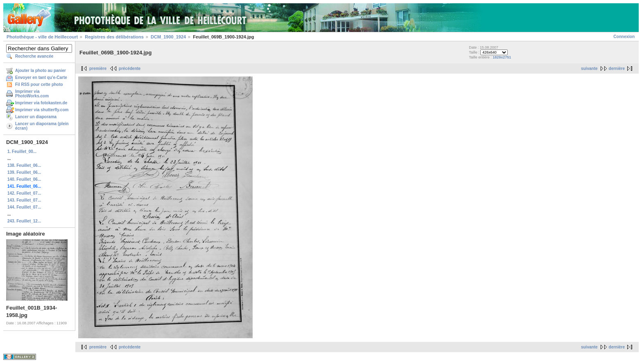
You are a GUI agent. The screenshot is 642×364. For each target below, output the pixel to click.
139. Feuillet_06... (24, 172)
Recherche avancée (34, 56)
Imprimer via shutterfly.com (42, 110)
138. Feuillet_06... (24, 165)
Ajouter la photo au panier (41, 71)
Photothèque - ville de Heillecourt (42, 37)
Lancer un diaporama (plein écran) (42, 126)
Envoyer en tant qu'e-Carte (41, 78)
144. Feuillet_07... (24, 207)
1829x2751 (502, 57)
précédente (130, 69)
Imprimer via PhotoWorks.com (32, 94)
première (98, 69)
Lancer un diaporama (36, 117)
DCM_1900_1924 (168, 37)
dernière (617, 69)
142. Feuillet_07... (24, 193)
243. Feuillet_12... (24, 221)
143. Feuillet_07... (24, 200)
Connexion (624, 37)
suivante (589, 69)
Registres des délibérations (114, 37)
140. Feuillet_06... (24, 179)
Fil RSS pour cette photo (39, 84)
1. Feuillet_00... (22, 152)
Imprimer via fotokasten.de (41, 103)
